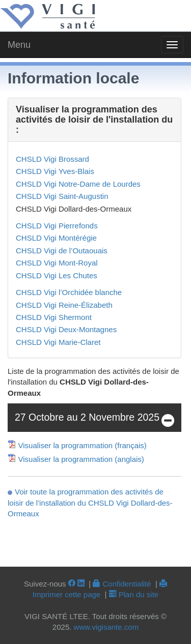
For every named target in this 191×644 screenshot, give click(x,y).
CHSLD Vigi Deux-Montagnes (66, 329)
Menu (19, 45)
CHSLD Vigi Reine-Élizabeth (64, 305)
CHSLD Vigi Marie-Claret (58, 342)
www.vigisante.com (106, 627)
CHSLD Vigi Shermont (54, 317)
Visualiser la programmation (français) (83, 445)
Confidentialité (122, 584)
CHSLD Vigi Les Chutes (57, 275)
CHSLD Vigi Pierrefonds (57, 226)
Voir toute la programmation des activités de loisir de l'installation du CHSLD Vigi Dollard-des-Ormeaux (90, 503)
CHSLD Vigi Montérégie (56, 238)
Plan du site (134, 594)
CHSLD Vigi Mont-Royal (57, 263)
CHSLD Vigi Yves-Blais (55, 171)
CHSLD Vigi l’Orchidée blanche (69, 292)
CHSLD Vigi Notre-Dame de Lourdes (78, 184)
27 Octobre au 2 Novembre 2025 (94, 421)
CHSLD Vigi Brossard (52, 159)
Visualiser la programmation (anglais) (81, 459)
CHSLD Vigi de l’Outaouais (62, 251)
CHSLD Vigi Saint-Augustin (62, 196)
